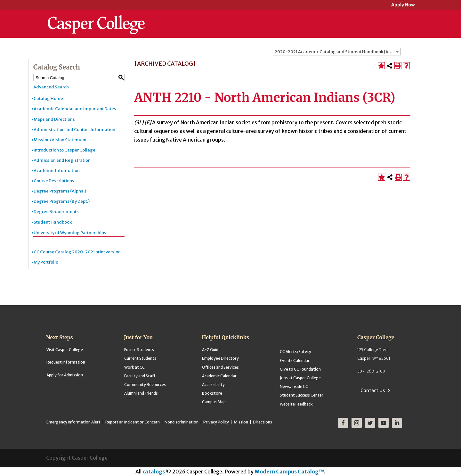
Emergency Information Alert (73, 422)
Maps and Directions (54, 119)
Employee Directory (220, 358)
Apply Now (403, 5)
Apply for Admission (65, 375)
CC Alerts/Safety (295, 352)
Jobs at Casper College (300, 378)
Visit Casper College (65, 350)
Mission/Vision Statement (60, 140)
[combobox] (337, 52)
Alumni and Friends (141, 393)
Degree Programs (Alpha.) (60, 191)
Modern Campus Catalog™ (289, 472)
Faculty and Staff (140, 376)
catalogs (154, 472)
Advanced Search (51, 87)
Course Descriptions (54, 181)
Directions (263, 422)
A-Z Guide (211, 350)
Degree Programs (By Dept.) (62, 201)
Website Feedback (296, 404)
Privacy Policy (216, 422)
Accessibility (213, 385)
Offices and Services (220, 367)
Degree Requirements (56, 212)
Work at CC (134, 367)
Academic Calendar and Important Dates (75, 109)
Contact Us (373, 390)
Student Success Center (302, 395)
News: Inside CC (294, 386)
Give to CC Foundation (300, 369)
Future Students (139, 350)
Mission (241, 422)
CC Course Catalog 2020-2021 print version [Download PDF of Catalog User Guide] (77, 252)
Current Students (140, 358)
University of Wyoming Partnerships (70, 233)
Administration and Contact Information (74, 130)
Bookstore (212, 393)
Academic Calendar (219, 376)
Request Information (66, 362)
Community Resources (145, 385)
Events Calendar (295, 361)
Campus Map (214, 402)
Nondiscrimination (182, 422)
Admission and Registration (62, 160)
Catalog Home (48, 98)
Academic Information (57, 171)
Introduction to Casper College (65, 150)
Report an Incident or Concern (133, 422)
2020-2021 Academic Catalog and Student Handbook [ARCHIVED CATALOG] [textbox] (338, 52)
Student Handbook (53, 222)
